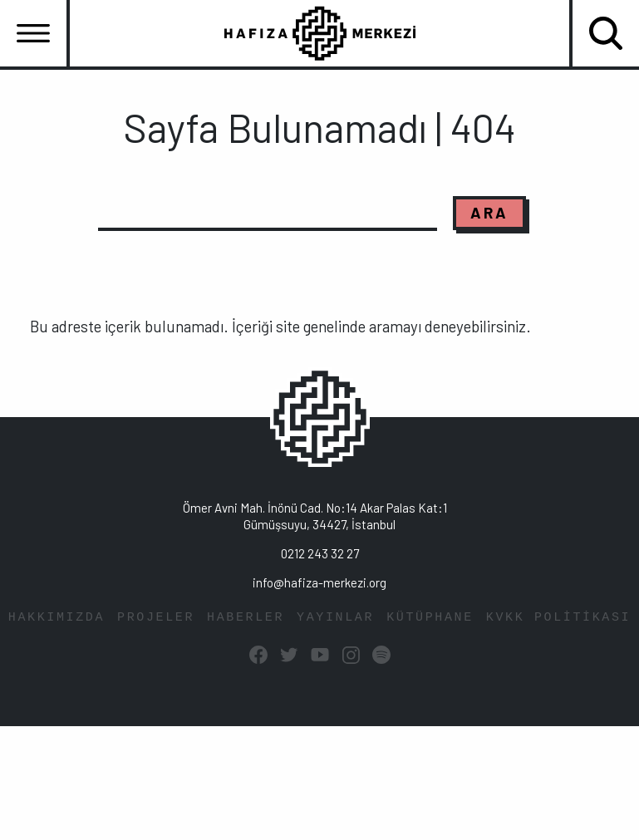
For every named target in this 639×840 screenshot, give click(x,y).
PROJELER (156, 618)
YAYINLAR (335, 618)
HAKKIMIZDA (57, 618)
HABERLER (246, 618)
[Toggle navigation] (33, 33)
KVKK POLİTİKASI (558, 618)
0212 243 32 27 (320, 553)
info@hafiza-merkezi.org (319, 582)
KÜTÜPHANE (430, 618)
